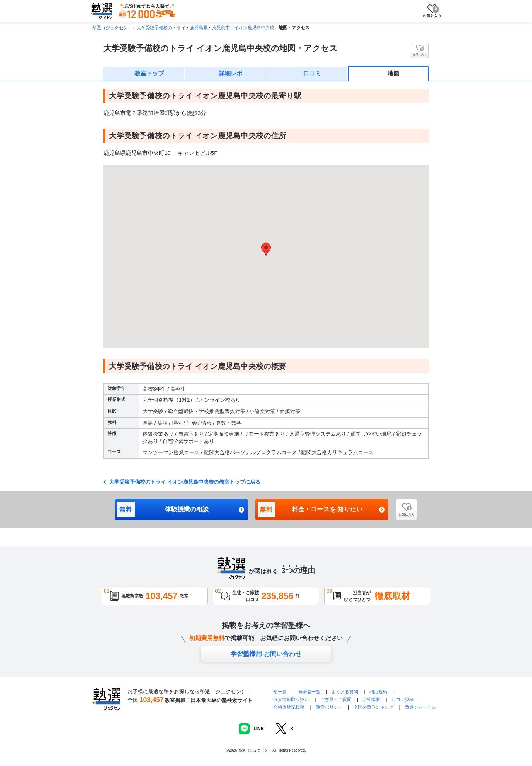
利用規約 (378, 692)
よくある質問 (345, 692)
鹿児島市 (221, 28)
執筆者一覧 (309, 692)
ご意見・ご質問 (336, 699)
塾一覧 (280, 692)
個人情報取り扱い (291, 699)
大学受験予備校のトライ (161, 28)
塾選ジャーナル (420, 707)
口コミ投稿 (403, 699)
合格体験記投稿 (289, 707)
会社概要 (371, 699)
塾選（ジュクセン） (112, 28)
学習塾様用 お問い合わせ (266, 654)
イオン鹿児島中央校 (254, 28)
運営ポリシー (329, 707)
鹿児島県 (199, 28)
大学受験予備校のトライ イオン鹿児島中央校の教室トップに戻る (184, 482)
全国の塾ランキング (374, 707)
